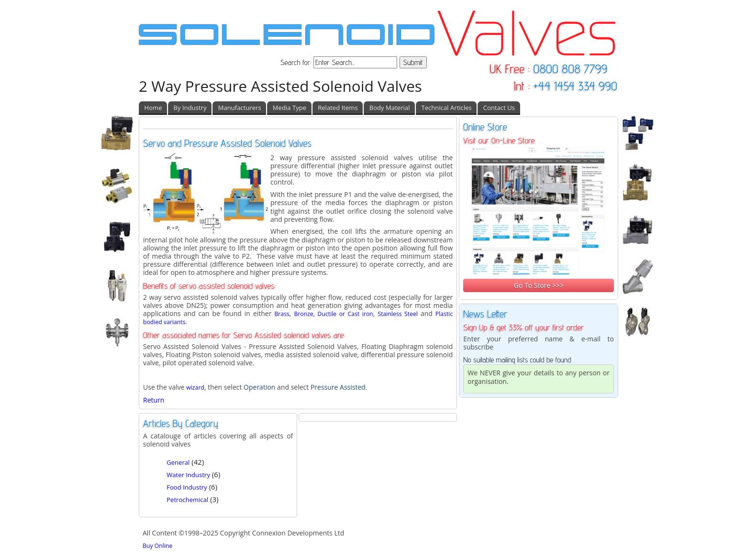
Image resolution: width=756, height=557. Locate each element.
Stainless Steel (398, 314)
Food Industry (187, 487)
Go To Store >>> (538, 285)
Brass (282, 314)
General (178, 462)
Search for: (297, 62)
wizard (195, 388)
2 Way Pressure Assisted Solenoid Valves (280, 86)
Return (154, 400)
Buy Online (157, 546)
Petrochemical (187, 500)
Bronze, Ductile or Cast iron (333, 314)
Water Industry (188, 475)
